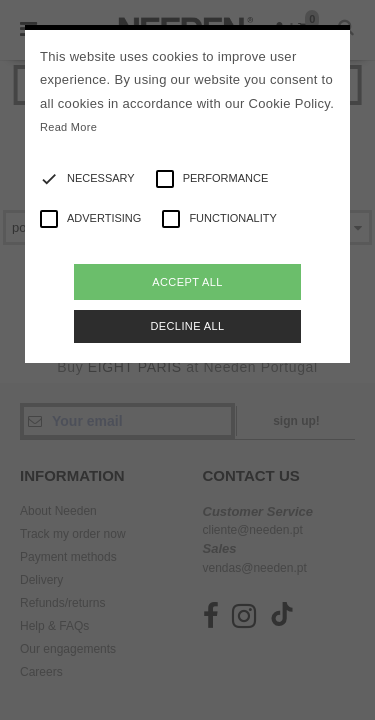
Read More (68, 127)
